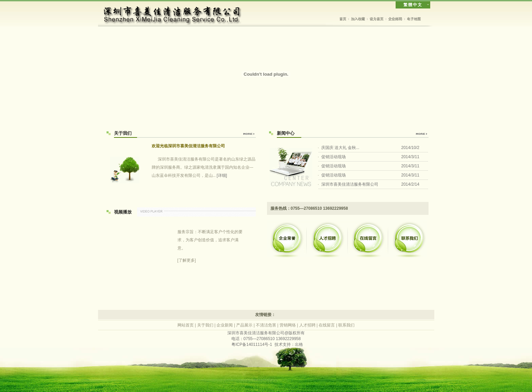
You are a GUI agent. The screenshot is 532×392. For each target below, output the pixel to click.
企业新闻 (225, 325)
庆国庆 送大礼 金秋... (340, 148)
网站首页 (186, 325)
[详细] (222, 175)
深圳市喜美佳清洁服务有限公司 (350, 184)
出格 (299, 344)
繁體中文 (413, 5)
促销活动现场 (334, 157)
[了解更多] (210, 245)
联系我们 (346, 325)
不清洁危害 (266, 325)
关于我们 (205, 325)
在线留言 (327, 325)
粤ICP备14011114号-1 (252, 344)
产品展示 (244, 325)
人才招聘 (307, 325)
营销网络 (288, 325)
